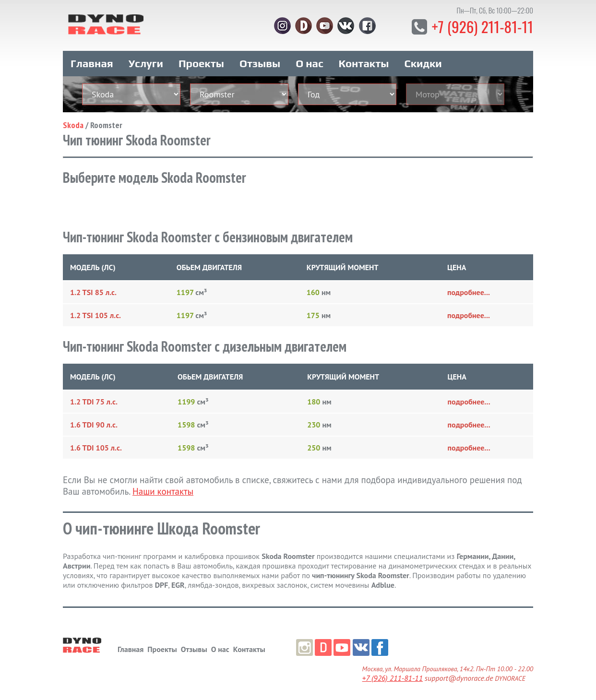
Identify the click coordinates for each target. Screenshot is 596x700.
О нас (309, 61)
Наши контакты (163, 489)
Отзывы (260, 61)
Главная (92, 61)
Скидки (423, 61)
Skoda (73, 123)
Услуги (146, 61)
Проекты (201, 61)
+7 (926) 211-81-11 (481, 26)
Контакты (364, 61)
